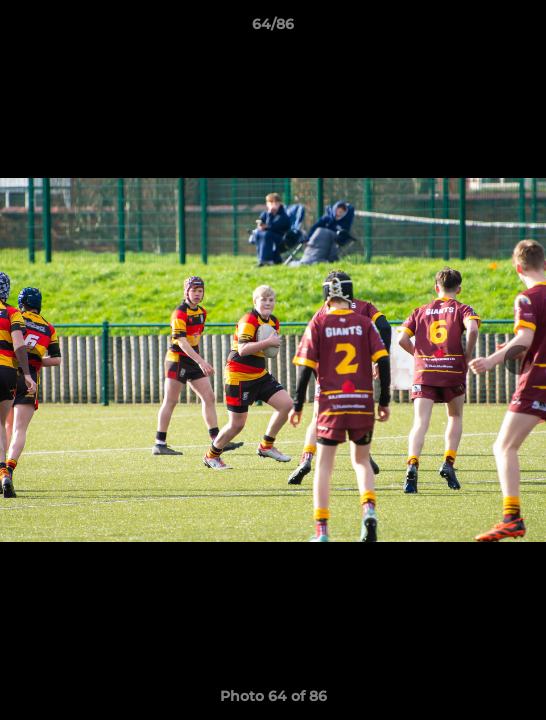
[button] (522, 29)
